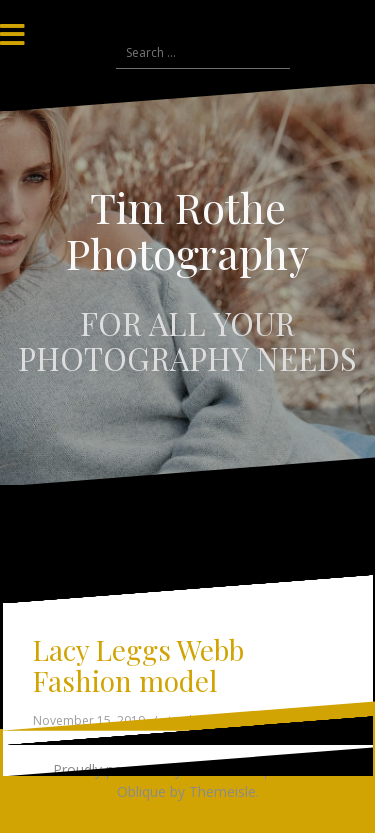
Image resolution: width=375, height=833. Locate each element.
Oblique (141, 791)
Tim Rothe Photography (187, 230)
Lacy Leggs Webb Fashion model (138, 665)
